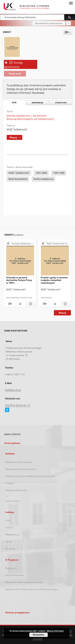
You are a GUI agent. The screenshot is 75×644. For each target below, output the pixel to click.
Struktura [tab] (61, 103)
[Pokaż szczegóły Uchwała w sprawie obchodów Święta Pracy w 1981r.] (30, 304)
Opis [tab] (14, 103)
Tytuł (8, 520)
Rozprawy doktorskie (16, 490)
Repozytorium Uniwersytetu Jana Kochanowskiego (31, 589)
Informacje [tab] (37, 103)
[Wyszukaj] (70, 17)
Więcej (62, 313)
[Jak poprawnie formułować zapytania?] (69, 23)
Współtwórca (12, 535)
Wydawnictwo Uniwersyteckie (21, 469)
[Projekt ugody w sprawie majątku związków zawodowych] (55, 259)
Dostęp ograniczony (13, 64)
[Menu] (71, 3)
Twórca (9, 527)
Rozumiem (38, 635)
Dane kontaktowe (15, 575)
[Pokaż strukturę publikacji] (20, 244)
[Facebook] (7, 410)
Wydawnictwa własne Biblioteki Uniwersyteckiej (30, 476)
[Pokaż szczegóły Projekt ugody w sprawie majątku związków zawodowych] (65, 304)
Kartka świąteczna (43, 179)
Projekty (10, 483)
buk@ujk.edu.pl (13, 390)
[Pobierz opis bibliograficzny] (10, 304)
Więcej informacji (55, 631)
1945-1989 (59, 173)
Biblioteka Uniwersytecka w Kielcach (24, 582)
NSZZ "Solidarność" (17, 129)
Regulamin (11, 568)
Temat (9, 542)
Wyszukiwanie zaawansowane (49, 23)
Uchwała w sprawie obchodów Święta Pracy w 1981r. (19, 280)
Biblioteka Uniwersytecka (19, 462)
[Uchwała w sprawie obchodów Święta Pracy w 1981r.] (20, 259)
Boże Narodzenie (18, 179)
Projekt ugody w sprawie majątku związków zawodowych (54, 280)
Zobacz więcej (13, 501)
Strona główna (12, 443)
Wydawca (10, 549)
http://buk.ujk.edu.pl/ (18, 405)
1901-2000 (41, 173)
